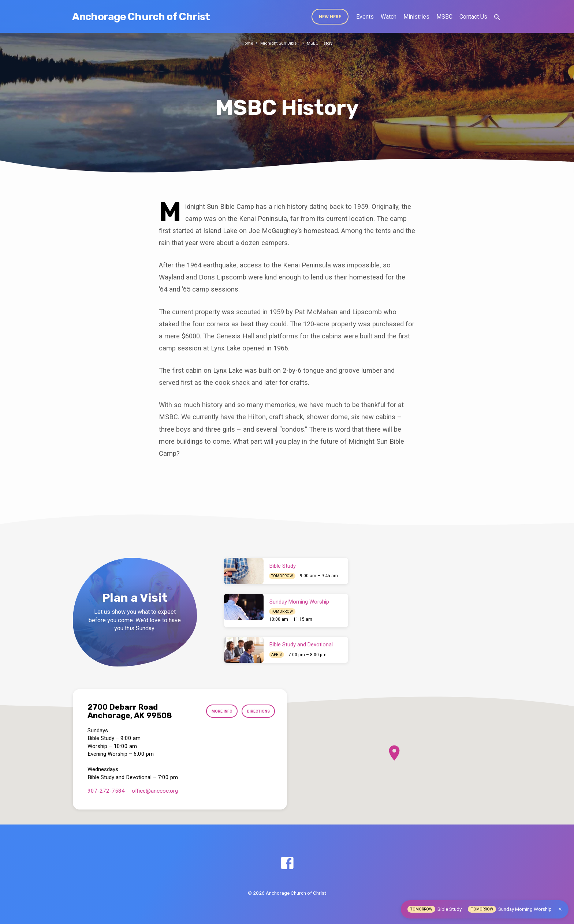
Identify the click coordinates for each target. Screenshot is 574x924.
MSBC (444, 17)
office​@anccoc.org (155, 791)
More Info (217, 711)
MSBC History (321, 43)
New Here (330, 17)
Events (365, 17)
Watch (389, 17)
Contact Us (473, 17)
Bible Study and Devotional (301, 645)
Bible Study (283, 566)
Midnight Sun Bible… (279, 43)
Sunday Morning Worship (299, 602)
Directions (256, 711)
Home (245, 43)
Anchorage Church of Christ (141, 17)
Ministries (416, 17)
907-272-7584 (106, 791)
